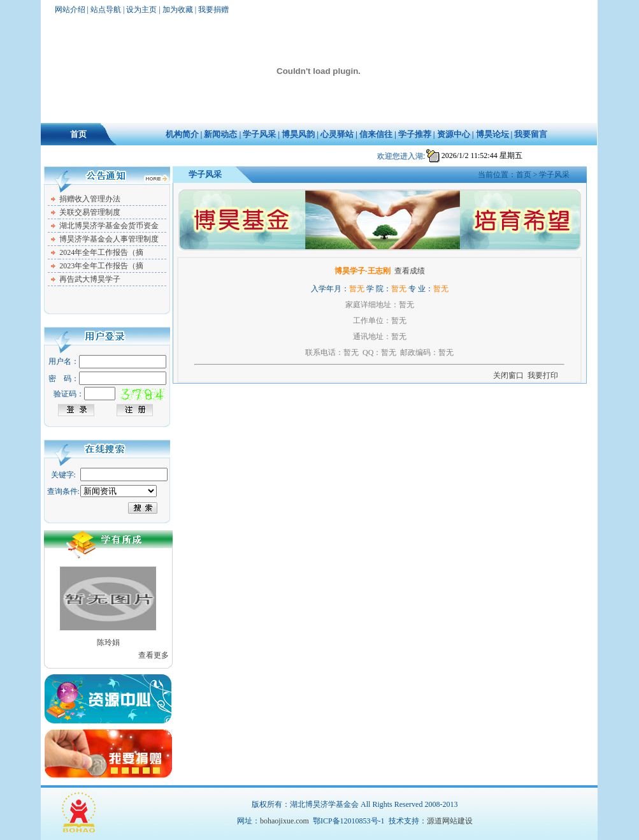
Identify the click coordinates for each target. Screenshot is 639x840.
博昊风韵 (298, 134)
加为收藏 (178, 10)
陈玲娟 (108, 642)
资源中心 (454, 134)
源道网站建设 (450, 821)
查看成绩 (410, 271)
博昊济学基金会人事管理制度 (109, 239)
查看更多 (154, 655)
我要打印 (543, 375)
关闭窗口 (508, 375)
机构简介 (182, 134)
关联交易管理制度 (90, 212)
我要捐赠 (213, 10)
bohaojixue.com (284, 821)
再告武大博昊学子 (90, 279)
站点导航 (106, 10)
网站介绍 (70, 10)
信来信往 (376, 134)
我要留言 (531, 134)
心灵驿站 (337, 134)
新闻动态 (220, 134)
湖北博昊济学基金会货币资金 (109, 226)
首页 (78, 134)
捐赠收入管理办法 (90, 199)
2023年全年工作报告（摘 (101, 266)
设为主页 (141, 10)
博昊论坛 (492, 134)
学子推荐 (415, 134)
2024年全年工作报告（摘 (101, 252)
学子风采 (259, 134)
